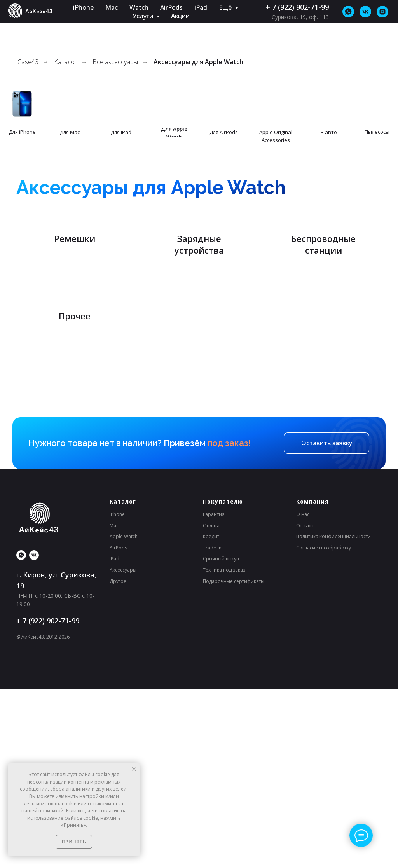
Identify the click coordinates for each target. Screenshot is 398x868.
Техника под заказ (224, 749)
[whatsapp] (348, 12)
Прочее (75, 495)
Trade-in (212, 727)
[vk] (365, 12)
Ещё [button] (226, 7)
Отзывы (305, 704)
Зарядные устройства (199, 328)
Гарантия (214, 694)
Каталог (65, 62)
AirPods (171, 7)
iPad (201, 7)
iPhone (83, 7)
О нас (303, 694)
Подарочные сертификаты (234, 760)
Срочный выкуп (221, 738)
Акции (180, 16)
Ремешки (75, 334)
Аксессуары (123, 749)
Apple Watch (124, 716)
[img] (22, 104)
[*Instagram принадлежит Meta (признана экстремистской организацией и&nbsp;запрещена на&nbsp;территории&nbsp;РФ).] (382, 12)
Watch (139, 7)
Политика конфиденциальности (333, 716)
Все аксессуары (115, 62)
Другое (118, 760)
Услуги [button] (144, 16)
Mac (112, 7)
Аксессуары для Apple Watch (198, 62)
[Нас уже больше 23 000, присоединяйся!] (34, 734)
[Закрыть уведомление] (134, 769)
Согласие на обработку (324, 727)
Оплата (211, 704)
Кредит (211, 716)
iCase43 (27, 62)
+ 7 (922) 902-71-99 (297, 7)
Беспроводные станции (323, 328)
